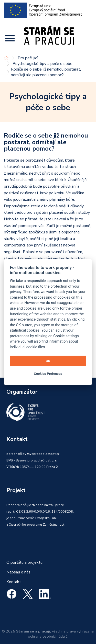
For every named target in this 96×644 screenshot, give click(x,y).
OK (48, 361)
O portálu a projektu (24, 562)
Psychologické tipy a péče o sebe (42, 64)
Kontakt (14, 582)
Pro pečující (28, 58)
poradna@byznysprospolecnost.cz (33, 454)
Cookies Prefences (48, 374)
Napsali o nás (18, 572)
